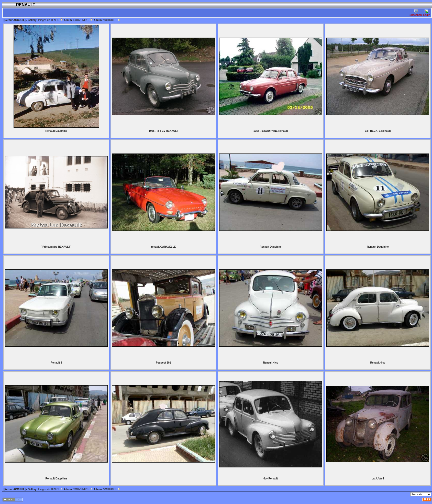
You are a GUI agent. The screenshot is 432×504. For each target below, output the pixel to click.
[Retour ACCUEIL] (15, 20)
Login (427, 13)
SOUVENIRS (83, 20)
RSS (427, 500)
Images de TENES (51, 20)
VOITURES (112, 20)
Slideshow (416, 13)
